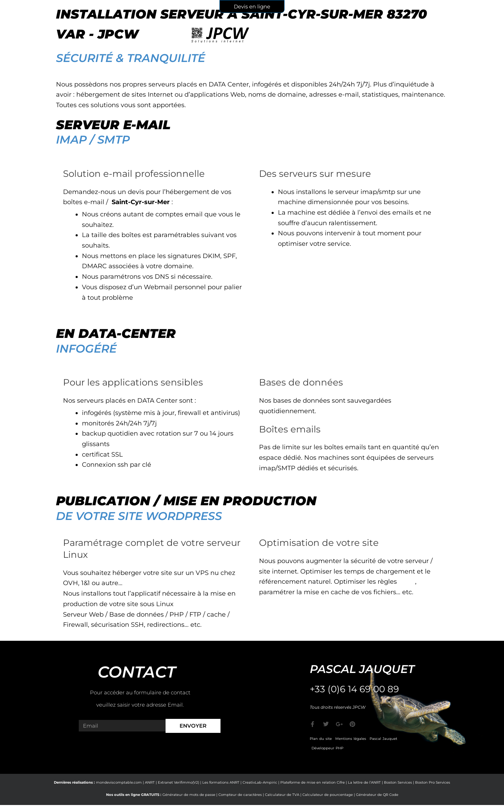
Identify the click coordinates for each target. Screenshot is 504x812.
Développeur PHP (327, 748)
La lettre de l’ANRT (364, 782)
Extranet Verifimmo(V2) (178, 782)
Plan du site (321, 739)
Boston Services (398, 782)
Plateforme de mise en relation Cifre (313, 782)
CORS (408, 582)
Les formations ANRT (221, 782)
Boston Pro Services (433, 782)
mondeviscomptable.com (119, 782)
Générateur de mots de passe (189, 795)
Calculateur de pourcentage (328, 795)
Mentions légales (351, 739)
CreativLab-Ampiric (260, 782)
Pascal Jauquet (383, 739)
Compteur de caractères (240, 795)
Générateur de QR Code (377, 795)
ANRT (150, 782)
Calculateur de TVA (282, 795)
